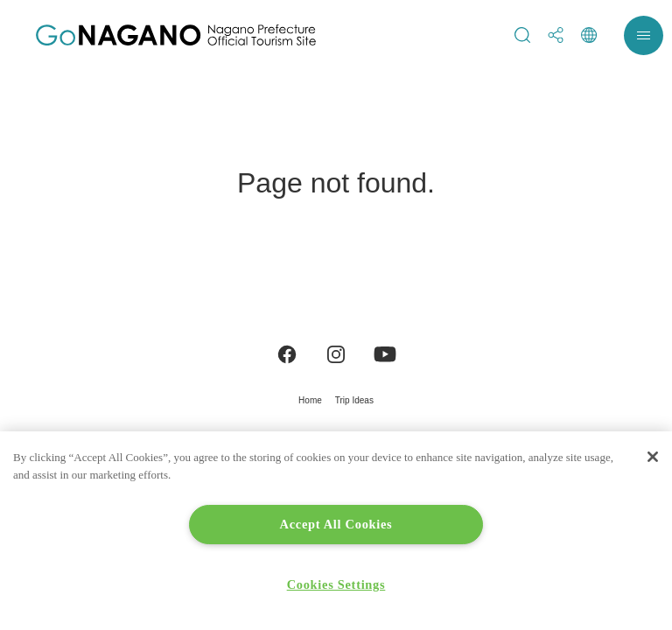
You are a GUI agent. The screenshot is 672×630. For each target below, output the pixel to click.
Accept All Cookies (336, 524)
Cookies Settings (336, 584)
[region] (336, 531)
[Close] (653, 457)
